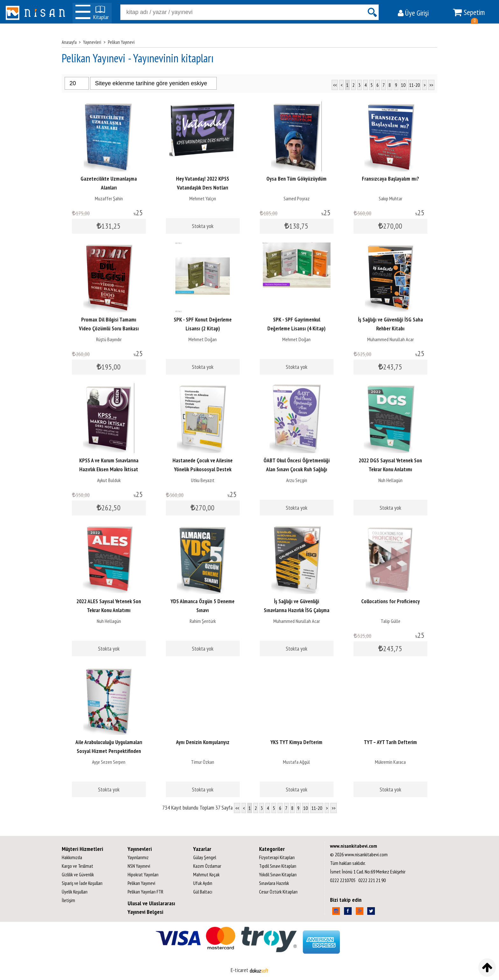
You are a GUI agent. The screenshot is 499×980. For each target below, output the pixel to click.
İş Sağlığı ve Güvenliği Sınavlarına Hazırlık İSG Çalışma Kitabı (297, 610)
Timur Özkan (203, 762)
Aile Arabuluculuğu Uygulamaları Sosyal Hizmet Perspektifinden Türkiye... (109, 751)
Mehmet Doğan (203, 339)
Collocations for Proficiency (390, 601)
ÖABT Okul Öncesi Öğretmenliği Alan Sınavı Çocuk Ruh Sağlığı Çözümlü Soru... (297, 469)
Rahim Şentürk (203, 621)
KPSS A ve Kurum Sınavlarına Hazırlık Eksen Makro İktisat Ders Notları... (109, 469)
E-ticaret (239, 970)
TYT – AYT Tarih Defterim (390, 742)
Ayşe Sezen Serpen (109, 762)
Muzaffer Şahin (109, 198)
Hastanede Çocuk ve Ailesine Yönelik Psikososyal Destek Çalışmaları (203, 469)
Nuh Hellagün (390, 480)
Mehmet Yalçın (203, 198)
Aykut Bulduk (109, 480)
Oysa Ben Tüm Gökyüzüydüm (296, 179)
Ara (372, 12)
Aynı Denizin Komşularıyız (203, 742)
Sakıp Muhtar (390, 198)
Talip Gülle (390, 621)
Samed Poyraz (297, 198)
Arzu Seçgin (297, 480)
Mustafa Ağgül (296, 762)
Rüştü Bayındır (109, 339)
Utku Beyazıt (203, 480)
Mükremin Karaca (390, 762)
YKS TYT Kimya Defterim (296, 742)
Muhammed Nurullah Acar (390, 339)
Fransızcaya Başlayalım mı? (390, 179)
